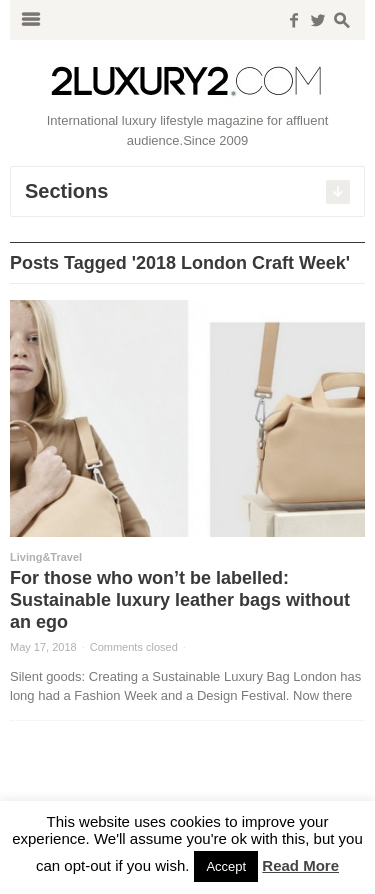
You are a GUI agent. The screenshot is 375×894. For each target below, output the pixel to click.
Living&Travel (46, 557)
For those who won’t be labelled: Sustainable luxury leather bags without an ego (180, 600)
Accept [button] (226, 866)
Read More (300, 865)
